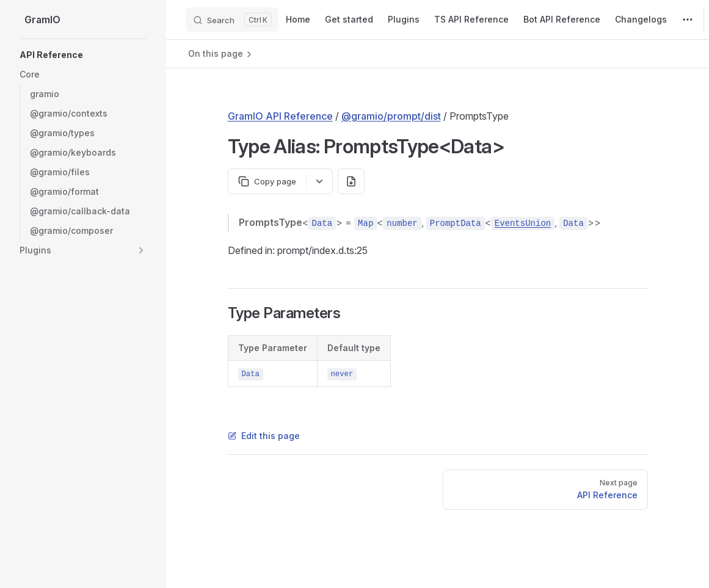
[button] (83, 74)
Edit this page (264, 436)
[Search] (232, 20)
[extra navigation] (688, 20)
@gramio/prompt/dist (391, 116)
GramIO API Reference (280, 116)
